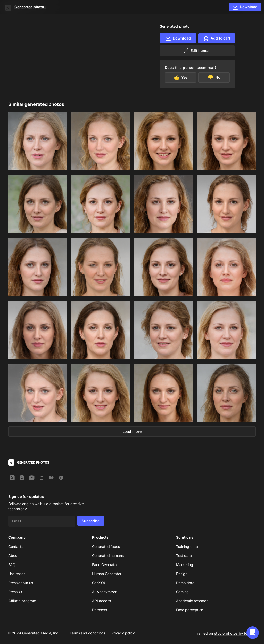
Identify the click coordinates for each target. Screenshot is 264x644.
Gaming (183, 592)
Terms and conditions (87, 634)
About (13, 556)
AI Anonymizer (104, 592)
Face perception (190, 610)
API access (101, 601)
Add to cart (217, 38)
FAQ (12, 565)
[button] (253, 633)
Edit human (197, 51)
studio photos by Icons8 (235, 634)
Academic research (192, 601)
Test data (184, 556)
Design (182, 574)
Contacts (16, 547)
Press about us (21, 583)
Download (178, 38)
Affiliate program (22, 601)
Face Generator (105, 565)
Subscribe (91, 521)
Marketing (185, 565)
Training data (187, 547)
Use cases (17, 574)
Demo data (185, 583)
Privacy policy (123, 634)
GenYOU (99, 583)
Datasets (99, 610)
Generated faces (106, 547)
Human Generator (107, 574)
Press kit (15, 592)
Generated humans (108, 556)
